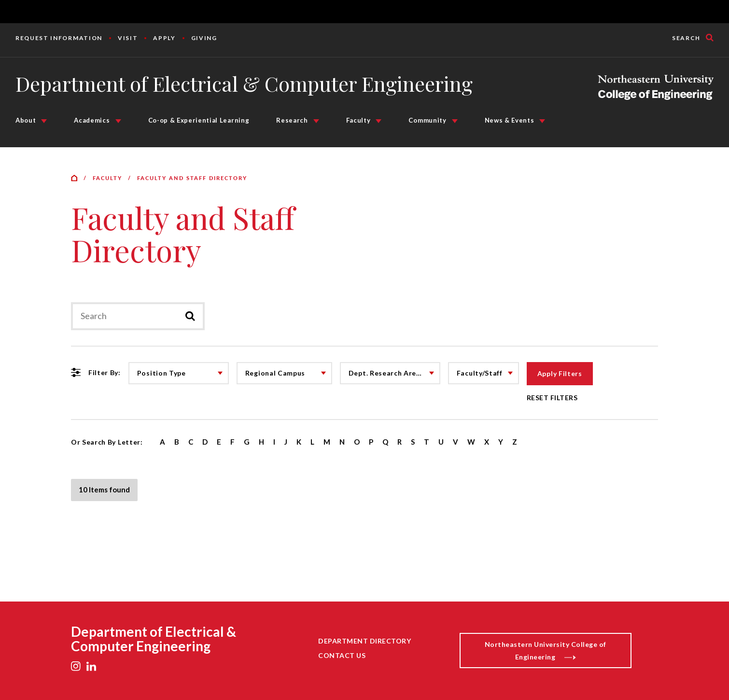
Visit (128, 38)
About (26, 120)
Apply (164, 38)
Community (427, 120)
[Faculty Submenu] (379, 121)
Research (292, 120)
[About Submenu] (44, 121)
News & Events (510, 120)
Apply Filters (560, 373)
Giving (204, 38)
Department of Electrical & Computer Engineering (244, 84)
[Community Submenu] (455, 121)
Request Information (59, 38)
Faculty (358, 120)
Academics (92, 120)
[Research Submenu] (316, 121)
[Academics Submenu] (118, 121)
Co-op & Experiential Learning (199, 120)
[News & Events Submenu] (542, 121)
